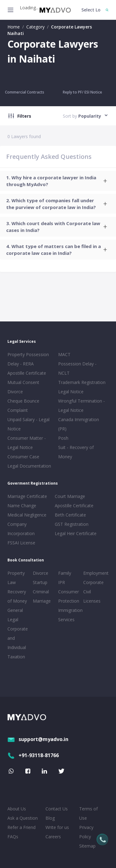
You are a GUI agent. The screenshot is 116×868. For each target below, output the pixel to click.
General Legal (15, 615)
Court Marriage (70, 496)
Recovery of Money (17, 596)
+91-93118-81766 (33, 755)
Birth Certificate (70, 515)
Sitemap (87, 846)
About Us (17, 809)
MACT (64, 354)
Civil (87, 592)
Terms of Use (88, 813)
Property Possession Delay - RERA (28, 359)
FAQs (13, 837)
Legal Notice (71, 392)
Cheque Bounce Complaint (23, 406)
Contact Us (57, 809)
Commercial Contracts (25, 92)
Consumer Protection (69, 596)
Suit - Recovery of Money (76, 452)
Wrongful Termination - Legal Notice (82, 406)
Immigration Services (70, 615)
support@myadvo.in (38, 739)
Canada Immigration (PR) (79, 424)
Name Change (22, 506)
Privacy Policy (86, 832)
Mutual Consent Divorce (23, 387)
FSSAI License (21, 543)
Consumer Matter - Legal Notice (27, 443)
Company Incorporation (21, 529)
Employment (95, 573)
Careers (53, 837)
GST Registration (72, 524)
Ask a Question (23, 818)
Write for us (57, 827)
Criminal (41, 592)
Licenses (92, 601)
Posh (63, 438)
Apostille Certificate (27, 373)
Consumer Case (23, 457)
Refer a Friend (21, 827)
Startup (40, 582)
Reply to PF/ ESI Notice (82, 92)
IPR (62, 582)
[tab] (58, 181)
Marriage (42, 601)
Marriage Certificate (27, 496)
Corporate (93, 582)
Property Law (16, 578)
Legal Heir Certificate (76, 533)
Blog (50, 818)
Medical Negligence (27, 515)
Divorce (41, 573)
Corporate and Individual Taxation (18, 643)
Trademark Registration (82, 382)
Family (65, 573)
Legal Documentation (29, 466)
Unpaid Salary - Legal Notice (28, 424)
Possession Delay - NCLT (77, 368)
